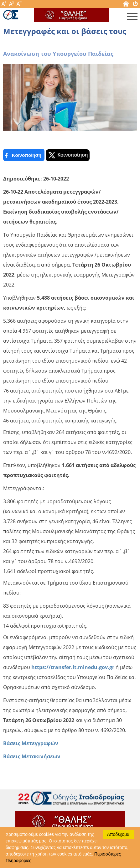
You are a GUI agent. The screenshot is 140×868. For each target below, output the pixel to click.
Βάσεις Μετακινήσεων (32, 756)
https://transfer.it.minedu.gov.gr (73, 667)
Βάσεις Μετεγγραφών (31, 743)
